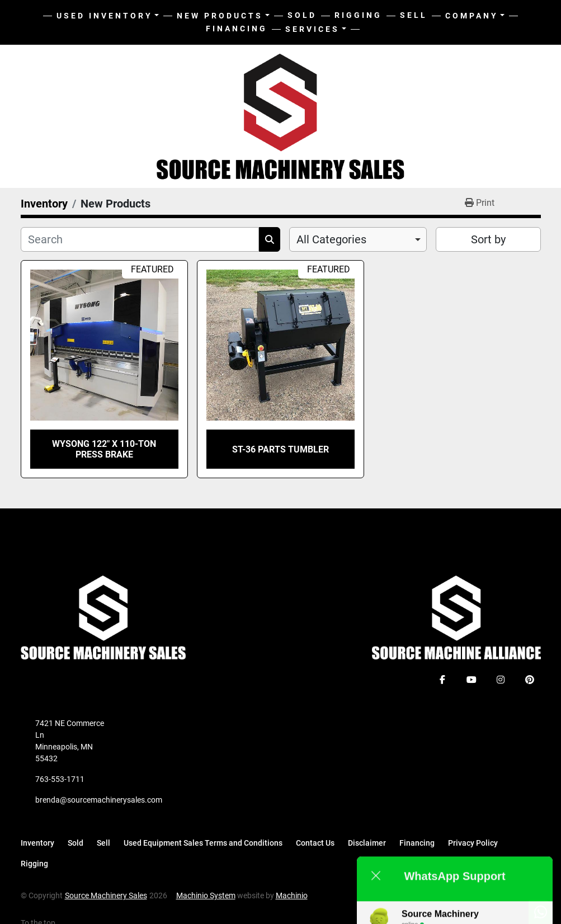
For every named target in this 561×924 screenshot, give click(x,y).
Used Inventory (105, 16)
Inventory (37, 843)
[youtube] (472, 680)
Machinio (292, 895)
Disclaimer (367, 843)
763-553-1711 (60, 779)
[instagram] (501, 680)
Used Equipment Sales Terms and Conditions (203, 843)
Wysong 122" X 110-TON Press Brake (104, 449)
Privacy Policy (473, 843)
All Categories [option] (331, 239)
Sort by (488, 239)
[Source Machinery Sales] (103, 617)
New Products (220, 16)
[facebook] (442, 680)
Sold (302, 15)
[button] (223, 16)
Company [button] (472, 16)
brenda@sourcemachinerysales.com (99, 800)
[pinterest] (530, 680)
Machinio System (206, 895)
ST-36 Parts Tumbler (280, 449)
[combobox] (358, 239)
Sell (414, 15)
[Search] (140, 239)
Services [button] (312, 29)
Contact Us (315, 843)
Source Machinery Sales (106, 895)
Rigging (358, 15)
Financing (237, 29)
